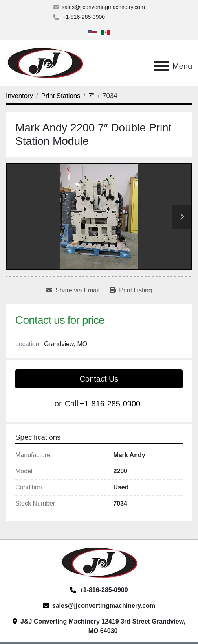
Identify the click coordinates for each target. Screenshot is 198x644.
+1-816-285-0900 (84, 17)
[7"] (91, 96)
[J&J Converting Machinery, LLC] (99, 562)
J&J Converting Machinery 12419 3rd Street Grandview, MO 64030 (103, 626)
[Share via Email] (73, 290)
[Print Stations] (61, 96)
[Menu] (161, 66)
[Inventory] (19, 96)
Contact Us (99, 379)
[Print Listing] (131, 290)
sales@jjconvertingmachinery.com (103, 7)
